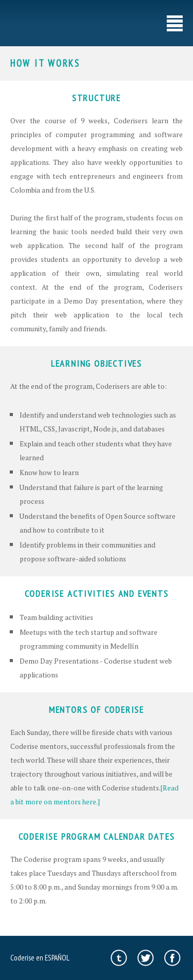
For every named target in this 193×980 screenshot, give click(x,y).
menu (175, 23)
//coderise (34, 23)
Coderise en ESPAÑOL (40, 957)
